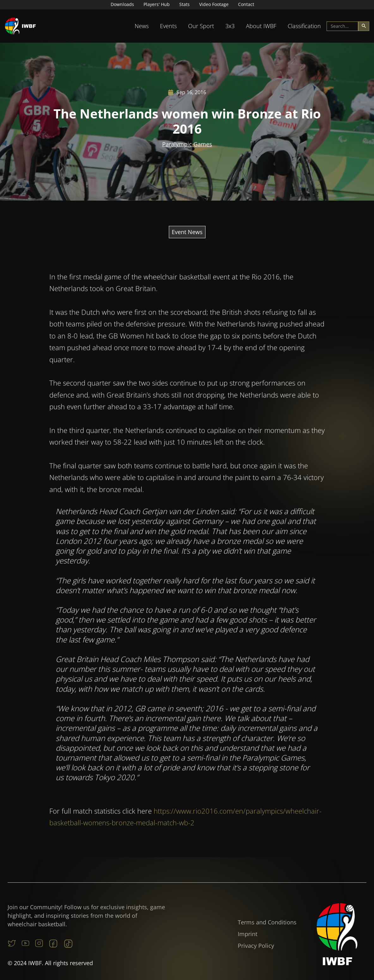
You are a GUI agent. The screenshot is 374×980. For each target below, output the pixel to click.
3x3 (230, 26)
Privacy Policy (256, 946)
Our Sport (201, 26)
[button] (142, 26)
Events (168, 26)
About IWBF (261, 26)
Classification (304, 26)
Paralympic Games (187, 144)
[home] (21, 26)
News (142, 26)
